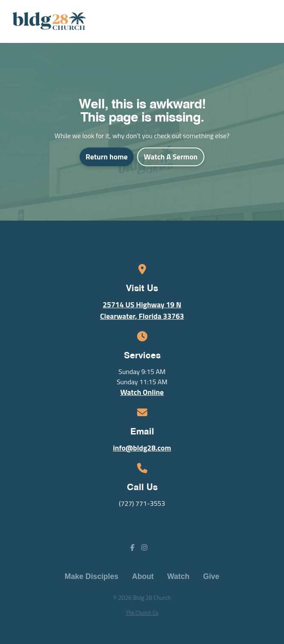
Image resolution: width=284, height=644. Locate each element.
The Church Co (142, 613)
